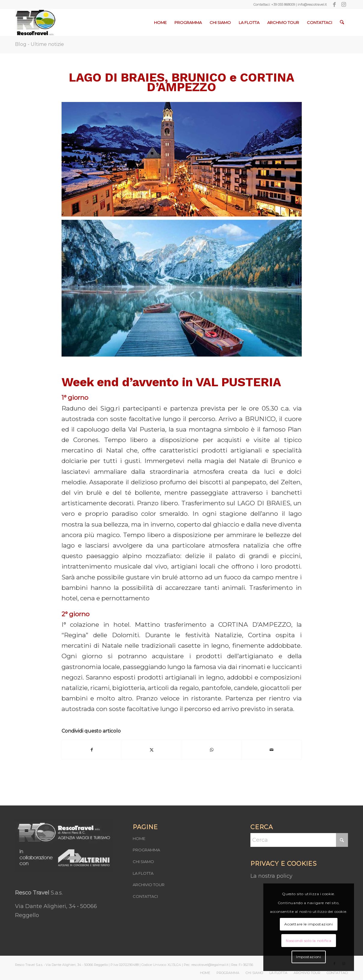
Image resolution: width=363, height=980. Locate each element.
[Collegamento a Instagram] (343, 4)
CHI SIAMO (143, 862)
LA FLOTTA (143, 873)
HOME (139, 838)
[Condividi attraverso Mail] (272, 750)
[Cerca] (342, 22)
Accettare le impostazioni (309, 924)
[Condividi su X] (152, 750)
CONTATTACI (145, 896)
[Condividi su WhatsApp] (212, 750)
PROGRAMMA (146, 850)
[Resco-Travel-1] (36, 22)
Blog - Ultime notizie (39, 44)
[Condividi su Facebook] (92, 750)
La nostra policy (271, 876)
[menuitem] (161, 22)
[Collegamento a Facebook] (334, 4)
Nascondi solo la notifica (309, 941)
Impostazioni (309, 957)
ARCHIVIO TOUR (149, 885)
